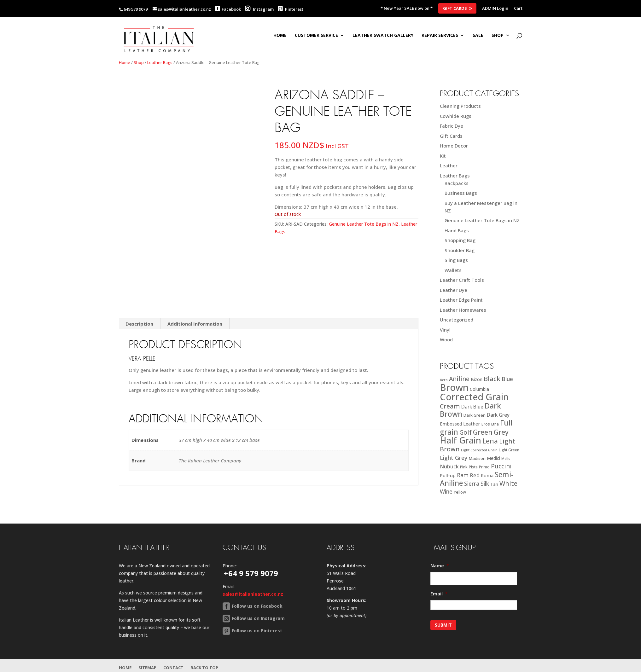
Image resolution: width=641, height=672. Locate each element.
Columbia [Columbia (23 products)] (479, 389)
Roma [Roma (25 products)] (487, 475)
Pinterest (291, 9)
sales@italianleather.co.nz (253, 594)
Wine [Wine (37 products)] (446, 492)
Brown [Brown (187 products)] (454, 387)
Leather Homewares (463, 310)
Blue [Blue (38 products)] (507, 379)
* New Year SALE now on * (407, 9)
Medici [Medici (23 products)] (493, 458)
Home (280, 36)
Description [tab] (139, 324)
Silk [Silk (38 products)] (485, 484)
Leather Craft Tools (462, 280)
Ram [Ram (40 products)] (463, 475)
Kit (443, 156)
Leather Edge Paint (461, 300)
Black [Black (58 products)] (492, 379)
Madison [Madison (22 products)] (477, 458)
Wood (446, 339)
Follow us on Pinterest (257, 631)
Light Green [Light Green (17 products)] (509, 450)
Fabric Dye (452, 126)
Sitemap (147, 668)
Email (439, 594)
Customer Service (316, 36)
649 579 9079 (136, 9)
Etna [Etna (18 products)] (495, 424)
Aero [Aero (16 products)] (444, 380)
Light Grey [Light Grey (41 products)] (454, 458)
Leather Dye (454, 290)
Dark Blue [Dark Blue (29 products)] (472, 407)
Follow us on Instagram (258, 618)
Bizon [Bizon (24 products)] (477, 379)
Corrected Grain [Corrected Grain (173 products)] (474, 397)
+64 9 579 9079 (251, 573)
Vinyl (445, 330)
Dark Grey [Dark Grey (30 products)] (498, 415)
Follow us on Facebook (257, 606)
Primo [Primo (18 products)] (484, 467)
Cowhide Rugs (456, 116)
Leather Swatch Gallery (383, 36)
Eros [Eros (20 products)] (486, 424)
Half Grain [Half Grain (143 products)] (460, 440)
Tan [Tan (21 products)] (494, 484)
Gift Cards (455, 8)
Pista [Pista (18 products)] (473, 467)
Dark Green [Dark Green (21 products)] (475, 415)
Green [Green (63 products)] (483, 432)
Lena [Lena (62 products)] (490, 441)
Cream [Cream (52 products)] (450, 406)
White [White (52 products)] (508, 483)
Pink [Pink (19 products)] (464, 467)
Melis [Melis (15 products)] (506, 459)
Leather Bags (160, 62)
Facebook (231, 9)
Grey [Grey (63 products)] (501, 432)
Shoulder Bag (460, 250)
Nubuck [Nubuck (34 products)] (449, 466)
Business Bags (461, 193)
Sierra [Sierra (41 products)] (472, 484)
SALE (478, 36)
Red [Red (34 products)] (475, 475)
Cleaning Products (460, 106)
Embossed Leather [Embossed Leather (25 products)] (460, 424)
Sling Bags (456, 260)
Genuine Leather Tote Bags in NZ (364, 224)
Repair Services (440, 36)
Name (440, 566)
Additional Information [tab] (195, 324)
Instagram (259, 9)
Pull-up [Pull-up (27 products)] (448, 475)
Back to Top (204, 668)
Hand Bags (457, 230)
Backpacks (457, 183)
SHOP (498, 36)
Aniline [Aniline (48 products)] (459, 379)
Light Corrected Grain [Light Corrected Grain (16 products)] (479, 450)
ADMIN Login (495, 9)
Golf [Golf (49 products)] (466, 432)
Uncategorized (457, 320)
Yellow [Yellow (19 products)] (460, 492)
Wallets (453, 270)
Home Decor (454, 146)
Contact (173, 668)
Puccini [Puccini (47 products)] (501, 466)
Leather (449, 165)
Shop (139, 62)
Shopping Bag (460, 240)
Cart (518, 9)
